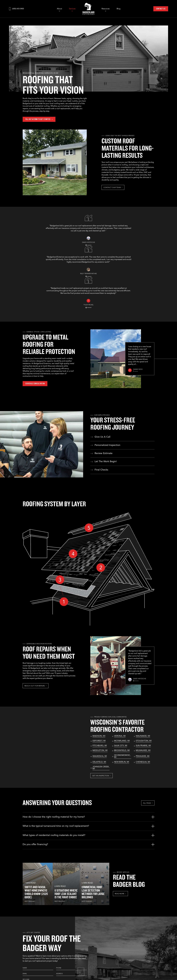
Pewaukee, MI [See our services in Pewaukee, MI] (143, 756)
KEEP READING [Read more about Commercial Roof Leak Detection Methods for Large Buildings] (87, 901)
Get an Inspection (101, 776)
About (59, 9)
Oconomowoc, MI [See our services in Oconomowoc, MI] (122, 756)
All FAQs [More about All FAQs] (147, 803)
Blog (119, 9)
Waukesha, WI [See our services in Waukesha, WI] (100, 756)
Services (72, 9)
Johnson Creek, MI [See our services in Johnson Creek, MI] (101, 768)
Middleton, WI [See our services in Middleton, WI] (100, 751)
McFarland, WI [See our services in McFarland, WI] (122, 741)
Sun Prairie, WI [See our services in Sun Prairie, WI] (143, 746)
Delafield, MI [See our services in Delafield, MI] (99, 762)
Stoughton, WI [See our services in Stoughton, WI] (144, 741)
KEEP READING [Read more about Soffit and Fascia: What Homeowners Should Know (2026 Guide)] (30, 901)
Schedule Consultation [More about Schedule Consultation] (35, 384)
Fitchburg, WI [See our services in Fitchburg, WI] (100, 746)
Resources (106, 9)
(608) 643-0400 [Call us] (18, 9)
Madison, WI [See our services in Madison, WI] (99, 736)
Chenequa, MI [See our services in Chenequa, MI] (143, 762)
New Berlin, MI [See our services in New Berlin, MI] (122, 762)
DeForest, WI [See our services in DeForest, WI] (99, 741)
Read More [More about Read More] (120, 894)
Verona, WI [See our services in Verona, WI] (120, 736)
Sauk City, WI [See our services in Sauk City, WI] (121, 746)
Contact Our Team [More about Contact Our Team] (112, 188)
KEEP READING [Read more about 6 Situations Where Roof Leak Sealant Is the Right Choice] (60, 901)
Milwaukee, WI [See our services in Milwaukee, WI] (143, 751)
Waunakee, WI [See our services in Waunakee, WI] (143, 736)
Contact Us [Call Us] (161, 9)
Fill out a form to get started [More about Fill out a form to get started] (38, 119)
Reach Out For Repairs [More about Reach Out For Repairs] (35, 686)
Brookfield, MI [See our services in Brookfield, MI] (122, 751)
